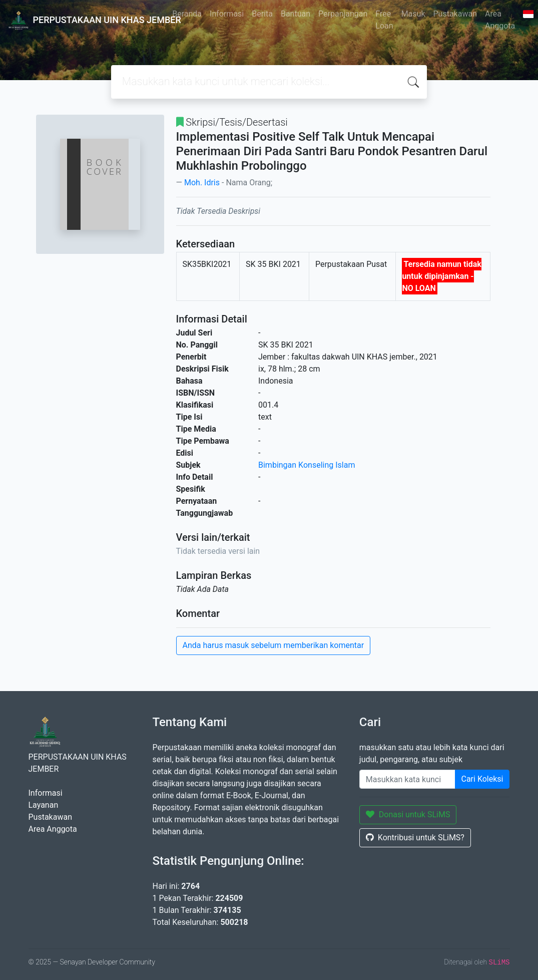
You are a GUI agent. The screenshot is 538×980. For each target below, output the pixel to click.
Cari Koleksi (482, 779)
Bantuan (296, 14)
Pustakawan (455, 14)
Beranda (187, 14)
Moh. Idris (202, 183)
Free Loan (384, 20)
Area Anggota (500, 20)
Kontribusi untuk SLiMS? (415, 838)
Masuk (413, 14)
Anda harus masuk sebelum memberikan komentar (274, 645)
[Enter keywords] (407, 779)
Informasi (227, 14)
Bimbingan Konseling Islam (307, 465)
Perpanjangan (343, 14)
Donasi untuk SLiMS (408, 814)
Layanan (44, 805)
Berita (262, 14)
